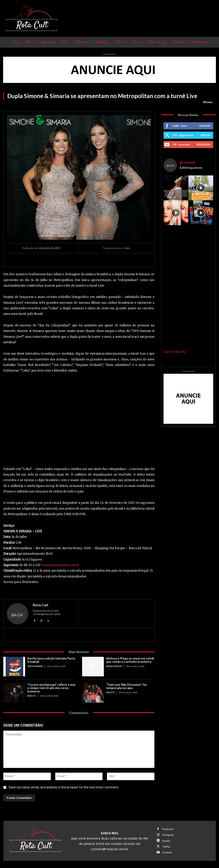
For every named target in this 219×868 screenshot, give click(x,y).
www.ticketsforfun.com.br (60, 565)
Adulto (32, 696)
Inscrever (203, 144)
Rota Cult (41, 605)
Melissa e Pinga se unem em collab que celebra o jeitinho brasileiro (130, 660)
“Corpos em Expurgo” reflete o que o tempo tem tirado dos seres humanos (51, 688)
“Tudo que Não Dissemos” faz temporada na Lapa (126, 686)
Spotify (166, 841)
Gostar (205, 126)
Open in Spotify (175, 352)
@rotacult (187, 163)
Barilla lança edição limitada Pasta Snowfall (51, 660)
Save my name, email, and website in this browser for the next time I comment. (64, 787)
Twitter (166, 847)
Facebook (168, 829)
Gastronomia (35, 666)
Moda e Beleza (114, 666)
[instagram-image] (176, 188)
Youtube (167, 852)
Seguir (205, 135)
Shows (208, 102)
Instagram (168, 835)
